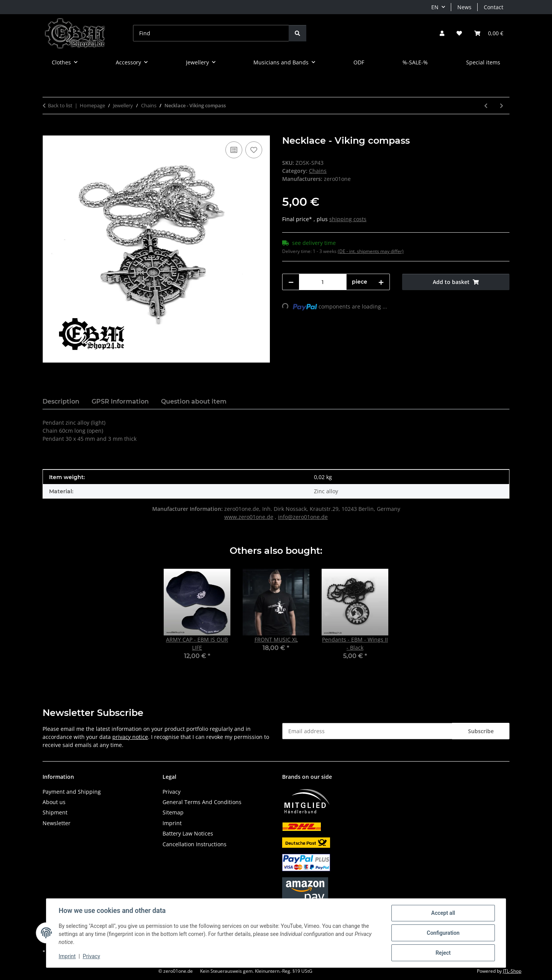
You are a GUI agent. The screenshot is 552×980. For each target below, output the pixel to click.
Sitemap (173, 812)
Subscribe (481, 731)
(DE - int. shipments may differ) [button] (371, 251)
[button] (442, 33)
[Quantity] (323, 282)
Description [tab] (61, 401)
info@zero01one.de (303, 517)
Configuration (443, 933)
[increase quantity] (381, 282)
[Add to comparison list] (234, 150)
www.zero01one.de (249, 517)
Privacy (91, 956)
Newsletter (57, 823)
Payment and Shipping (72, 792)
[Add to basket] (49, 131)
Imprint (67, 956)
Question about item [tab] (194, 401)
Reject (443, 953)
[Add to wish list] (254, 150)
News (464, 7)
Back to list (60, 105)
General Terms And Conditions (202, 802)
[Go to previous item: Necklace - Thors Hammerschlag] (486, 106)
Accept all (443, 913)
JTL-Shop (512, 971)
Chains (318, 171)
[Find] (211, 33)
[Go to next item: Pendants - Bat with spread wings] (502, 106)
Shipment (55, 812)
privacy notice (130, 737)
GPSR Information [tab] (120, 401)
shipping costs (348, 219)
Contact (494, 7)
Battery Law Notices (188, 833)
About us (54, 802)
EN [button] (435, 7)
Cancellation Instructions (195, 844)
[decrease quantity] (291, 282)
